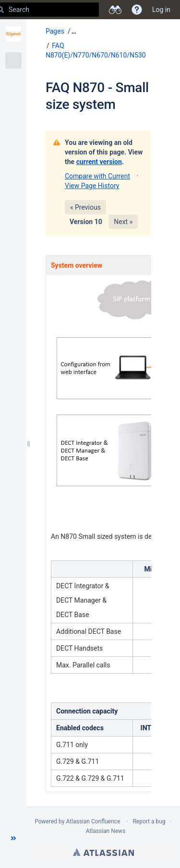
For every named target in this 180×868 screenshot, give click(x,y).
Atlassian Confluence (93, 821)
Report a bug (149, 821)
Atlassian (103, 852)
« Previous (85, 207)
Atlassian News (106, 831)
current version (99, 162)
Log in (161, 10)
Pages (55, 31)
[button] (13, 838)
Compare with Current (97, 176)
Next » (123, 222)
